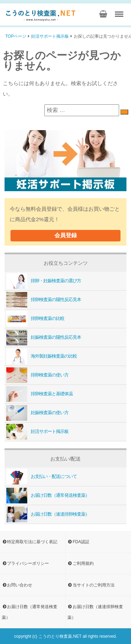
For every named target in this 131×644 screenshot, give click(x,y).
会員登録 (66, 235)
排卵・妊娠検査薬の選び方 (43, 281)
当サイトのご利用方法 (91, 585)
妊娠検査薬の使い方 (37, 413)
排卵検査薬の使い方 (37, 375)
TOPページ (16, 36)
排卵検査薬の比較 (34, 318)
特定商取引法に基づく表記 (30, 541)
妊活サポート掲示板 (50, 36)
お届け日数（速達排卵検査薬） (47, 514)
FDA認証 (78, 541)
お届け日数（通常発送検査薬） (47, 495)
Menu (120, 12)
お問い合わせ (17, 585)
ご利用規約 (81, 563)
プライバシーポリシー (25, 563)
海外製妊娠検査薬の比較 (41, 356)
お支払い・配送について (41, 476)
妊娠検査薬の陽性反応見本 (43, 337)
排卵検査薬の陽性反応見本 (43, 299)
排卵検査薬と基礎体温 (39, 394)
